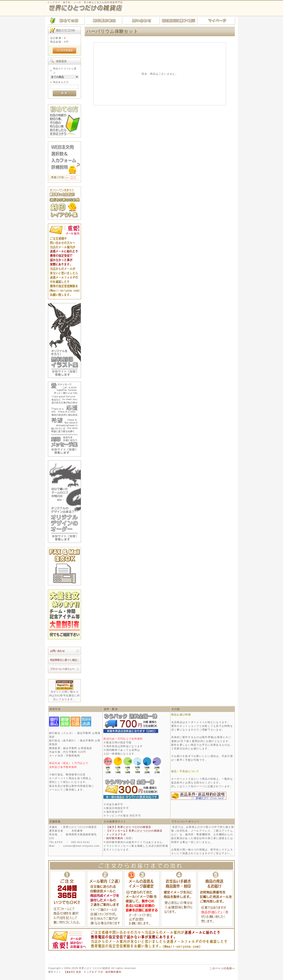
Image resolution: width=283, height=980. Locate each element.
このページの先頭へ (222, 968)
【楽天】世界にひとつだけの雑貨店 (129, 827)
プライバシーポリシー (62, 669)
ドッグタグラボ (116, 834)
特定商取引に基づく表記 (63, 660)
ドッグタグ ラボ (93, 972)
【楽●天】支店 (73, 972)
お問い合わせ (57, 651)
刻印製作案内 (115, 838)
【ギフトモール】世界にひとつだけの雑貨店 (134, 831)
